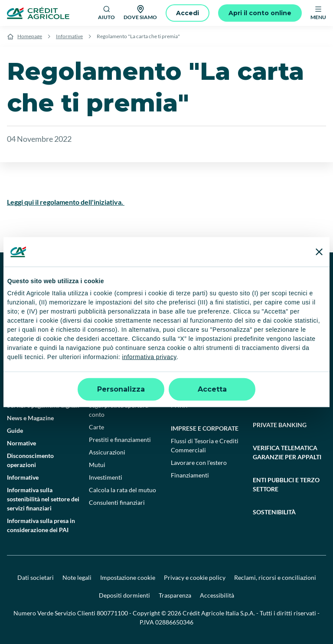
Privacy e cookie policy (195, 577)
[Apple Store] (92, 304)
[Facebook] (193, 278)
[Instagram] (269, 278)
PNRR (179, 405)
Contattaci (21, 368)
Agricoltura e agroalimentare (280, 347)
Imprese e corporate (205, 428)
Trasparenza (175, 595)
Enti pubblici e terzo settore (286, 484)
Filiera (261, 364)
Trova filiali (22, 355)
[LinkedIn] (250, 278)
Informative (69, 36)
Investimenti (106, 477)
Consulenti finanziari (117, 502)
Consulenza (268, 402)
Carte (96, 427)
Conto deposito (110, 355)
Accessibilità (217, 595)
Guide (15, 430)
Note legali (77, 577)
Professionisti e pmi (204, 342)
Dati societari (36, 577)
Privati (100, 342)
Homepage (30, 36)
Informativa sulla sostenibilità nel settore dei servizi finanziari (43, 499)
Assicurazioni (107, 452)
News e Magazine (30, 418)
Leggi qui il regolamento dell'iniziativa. (66, 202)
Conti (96, 380)
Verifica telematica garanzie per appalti (287, 452)
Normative (21, 443)
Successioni (23, 393)
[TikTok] (212, 278)
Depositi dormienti (124, 595)
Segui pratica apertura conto (119, 410)
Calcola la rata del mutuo (122, 490)
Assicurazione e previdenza (207, 380)
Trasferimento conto (116, 368)
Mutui (97, 465)
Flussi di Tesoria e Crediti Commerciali (205, 445)
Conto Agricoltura (277, 377)
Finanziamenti (190, 368)
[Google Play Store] (33, 304)
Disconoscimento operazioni (30, 460)
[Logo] (38, 13)
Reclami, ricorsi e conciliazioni (275, 577)
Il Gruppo (20, 342)
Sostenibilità (274, 512)
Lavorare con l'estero (199, 463)
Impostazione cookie (128, 577)
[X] (288, 278)
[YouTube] (231, 278)
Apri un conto (108, 393)
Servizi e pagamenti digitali (43, 405)
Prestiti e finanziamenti (120, 440)
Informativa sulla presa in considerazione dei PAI (41, 525)
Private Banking (280, 425)
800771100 (112, 613)
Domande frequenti (33, 380)
